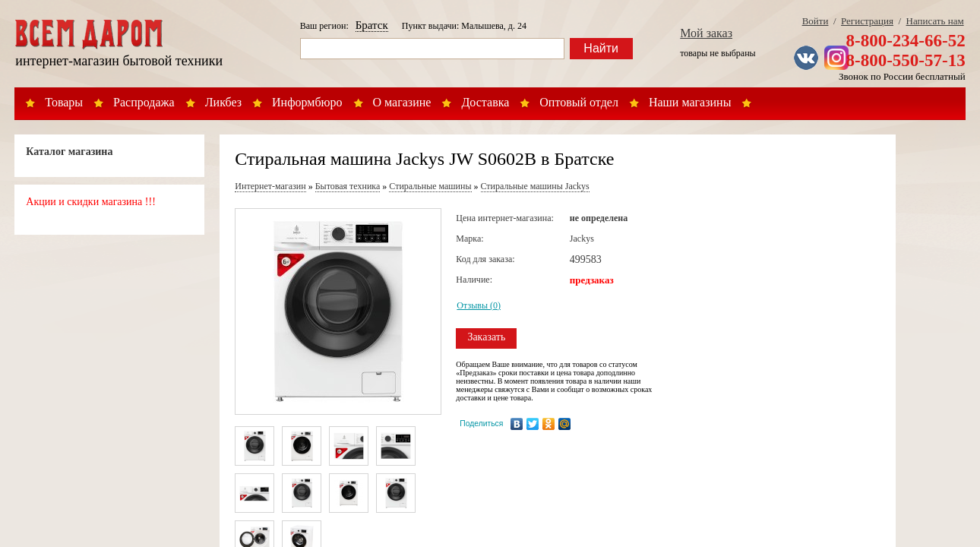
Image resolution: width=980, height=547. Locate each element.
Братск (372, 25)
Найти (601, 48)
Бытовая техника (348, 186)
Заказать (486, 337)
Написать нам (935, 21)
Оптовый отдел (579, 102)
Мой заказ (706, 33)
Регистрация (867, 21)
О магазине (402, 102)
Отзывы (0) (479, 305)
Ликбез (223, 102)
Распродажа (144, 102)
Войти (816, 21)
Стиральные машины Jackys (535, 186)
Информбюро (307, 102)
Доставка (485, 102)
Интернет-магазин (270, 186)
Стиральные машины (430, 186)
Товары (64, 102)
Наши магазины (690, 102)
